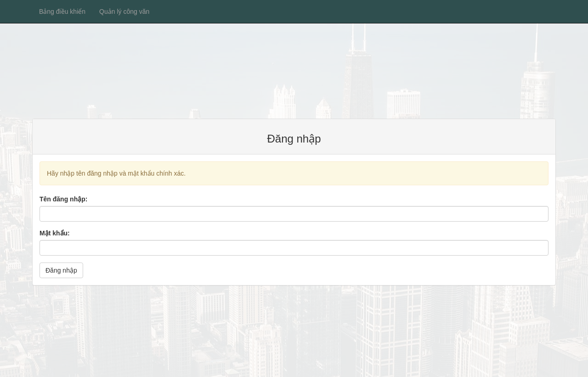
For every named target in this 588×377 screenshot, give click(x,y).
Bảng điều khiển (62, 11)
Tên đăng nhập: (63, 199)
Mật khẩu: (55, 233)
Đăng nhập (61, 270)
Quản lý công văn (124, 11)
